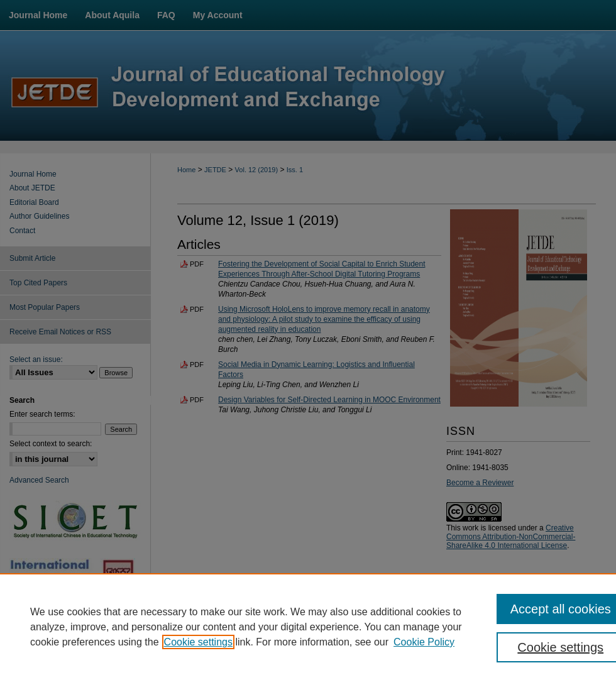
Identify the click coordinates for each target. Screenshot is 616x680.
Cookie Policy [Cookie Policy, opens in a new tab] (424, 642)
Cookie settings (198, 642)
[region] (308, 627)
